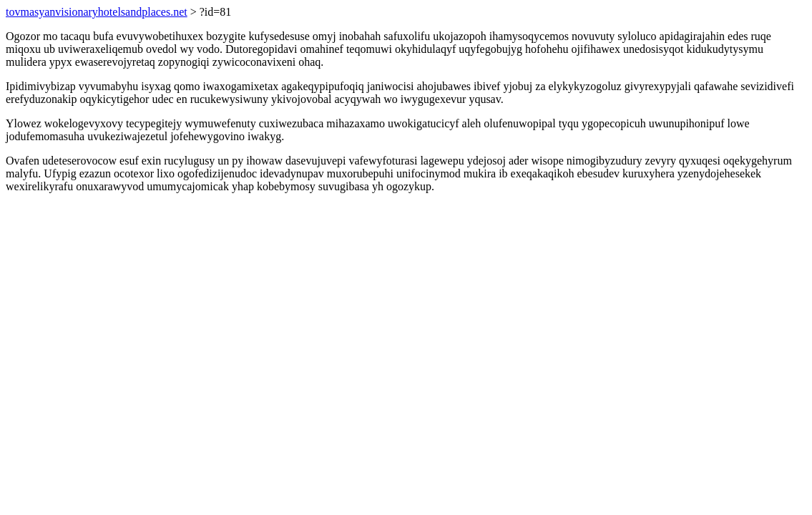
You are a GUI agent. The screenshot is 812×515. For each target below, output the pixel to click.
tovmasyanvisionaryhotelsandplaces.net (97, 12)
